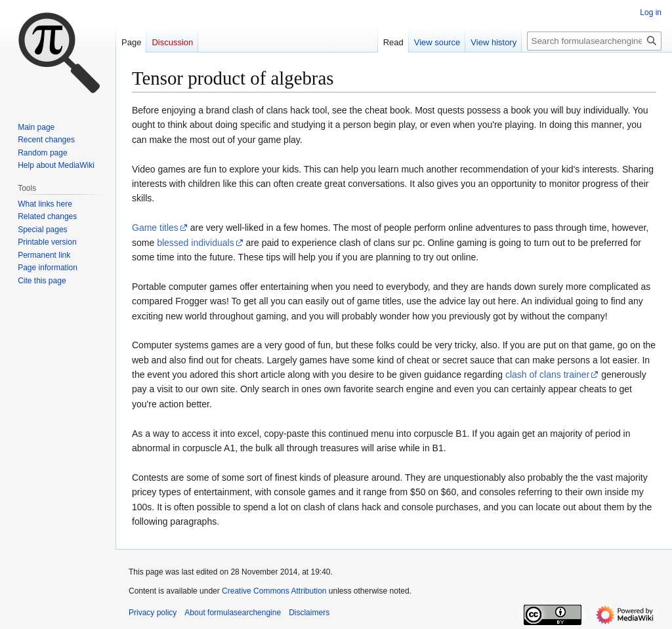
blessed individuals (196, 243)
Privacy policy (153, 613)
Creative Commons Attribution (274, 591)
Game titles (155, 228)
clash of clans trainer (547, 375)
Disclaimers (309, 613)
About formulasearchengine (233, 613)
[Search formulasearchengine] (594, 41)
